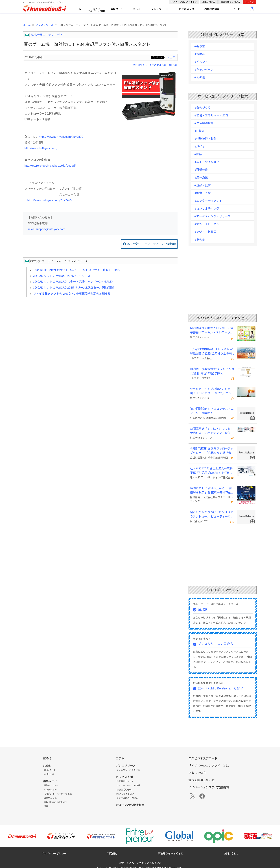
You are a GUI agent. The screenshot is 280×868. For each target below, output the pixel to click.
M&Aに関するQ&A (125, 794)
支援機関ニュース (125, 781)
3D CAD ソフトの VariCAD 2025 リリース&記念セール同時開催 (73, 288)
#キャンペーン (204, 70)
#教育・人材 (203, 193)
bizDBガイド (50, 770)
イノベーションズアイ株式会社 (144, 863)
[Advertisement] (100, 331)
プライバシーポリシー (54, 854)
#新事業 (200, 46)
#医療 (198, 154)
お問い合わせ (231, 854)
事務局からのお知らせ (170, 854)
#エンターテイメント (208, 201)
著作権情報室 (212, 9)
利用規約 (112, 854)
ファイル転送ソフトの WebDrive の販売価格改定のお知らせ (72, 294)
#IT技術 (173, 65)
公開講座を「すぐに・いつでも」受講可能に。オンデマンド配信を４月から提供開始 (212, 431)
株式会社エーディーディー (48, 35)
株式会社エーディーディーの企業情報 (152, 244)
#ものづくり (140, 65)
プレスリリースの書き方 (216, 644)
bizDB (97, 9)
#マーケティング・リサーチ (213, 216)
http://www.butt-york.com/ (41, 148)
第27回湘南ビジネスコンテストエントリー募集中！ (212, 411)
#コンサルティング (207, 209)
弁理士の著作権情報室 (130, 805)
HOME (79, 9)
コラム (137, 9)
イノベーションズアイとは (184, 2)
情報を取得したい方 (230, 2)
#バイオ (200, 147)
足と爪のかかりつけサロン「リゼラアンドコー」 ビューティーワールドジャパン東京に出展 (212, 515)
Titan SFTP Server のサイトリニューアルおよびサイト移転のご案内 (77, 270)
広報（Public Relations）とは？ (221, 688)
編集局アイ (117, 9)
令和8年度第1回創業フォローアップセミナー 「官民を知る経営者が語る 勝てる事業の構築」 (212, 451)
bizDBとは (49, 774)
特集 (46, 806)
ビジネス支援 (187, 9)
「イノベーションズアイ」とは (209, 766)
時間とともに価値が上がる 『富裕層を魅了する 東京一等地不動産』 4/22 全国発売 (211, 491)
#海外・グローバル (207, 224)
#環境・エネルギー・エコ (211, 115)
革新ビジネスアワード (203, 759)
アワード (235, 9)
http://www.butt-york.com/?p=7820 (61, 137)
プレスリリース (160, 9)
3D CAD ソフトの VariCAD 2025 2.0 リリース (62, 276)
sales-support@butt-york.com (46, 229)
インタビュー (50, 790)
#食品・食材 (203, 185)
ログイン (250, 2)
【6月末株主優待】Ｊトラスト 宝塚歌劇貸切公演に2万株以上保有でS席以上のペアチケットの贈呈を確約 (211, 352)
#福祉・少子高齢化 (207, 162)
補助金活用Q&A (124, 790)
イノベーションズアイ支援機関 (209, 787)
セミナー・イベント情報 (128, 785)
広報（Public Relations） (56, 802)
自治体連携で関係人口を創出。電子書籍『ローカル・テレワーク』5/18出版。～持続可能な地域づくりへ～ (212, 331)
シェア (171, 57)
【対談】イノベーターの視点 (58, 794)
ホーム (27, 25)
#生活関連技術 (158, 65)
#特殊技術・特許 (205, 139)
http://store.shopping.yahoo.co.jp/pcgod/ (50, 166)
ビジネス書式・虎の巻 (127, 798)
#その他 (200, 77)
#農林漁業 (201, 178)
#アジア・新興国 (205, 232)
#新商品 (200, 54)
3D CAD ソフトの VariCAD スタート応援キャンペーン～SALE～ (74, 282)
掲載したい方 (209, 2)
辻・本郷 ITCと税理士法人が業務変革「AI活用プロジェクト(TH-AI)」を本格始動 (211, 471)
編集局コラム (50, 798)
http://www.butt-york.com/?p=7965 (50, 200)
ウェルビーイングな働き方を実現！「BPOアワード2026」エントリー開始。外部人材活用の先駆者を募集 (212, 391)
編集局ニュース (51, 785)
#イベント (201, 62)
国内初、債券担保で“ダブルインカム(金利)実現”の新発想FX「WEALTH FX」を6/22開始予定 (212, 372)
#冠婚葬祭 (201, 170)
